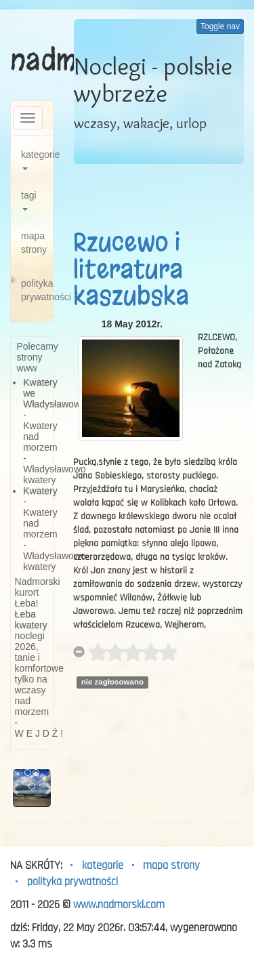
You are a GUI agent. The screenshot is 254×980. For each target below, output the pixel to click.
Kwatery (40, 491)
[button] (16, 788)
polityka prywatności (37, 290)
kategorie (37, 160)
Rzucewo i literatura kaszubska (131, 269)
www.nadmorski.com (119, 905)
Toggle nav (220, 26)
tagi (29, 200)
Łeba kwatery (31, 619)
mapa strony (34, 243)
